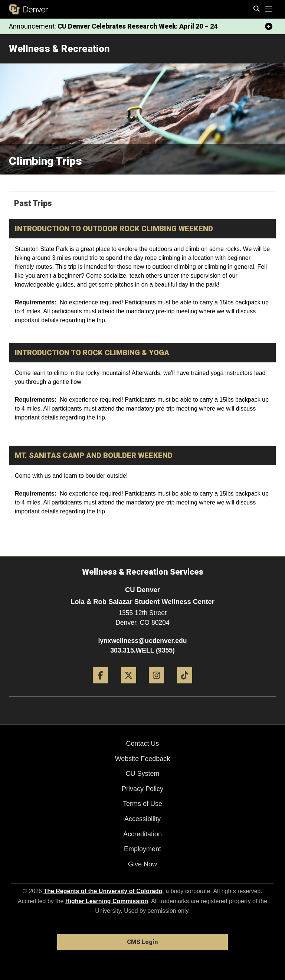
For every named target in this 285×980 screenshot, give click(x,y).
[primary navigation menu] (269, 9)
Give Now (142, 864)
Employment (142, 849)
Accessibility (142, 819)
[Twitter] (129, 686)
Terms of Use (142, 804)
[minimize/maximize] (269, 26)
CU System (142, 774)
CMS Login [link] (142, 942)
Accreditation (142, 834)
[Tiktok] (185, 686)
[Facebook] (100, 686)
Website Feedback (143, 759)
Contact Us (142, 744)
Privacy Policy (142, 789)
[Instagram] (156, 686)
